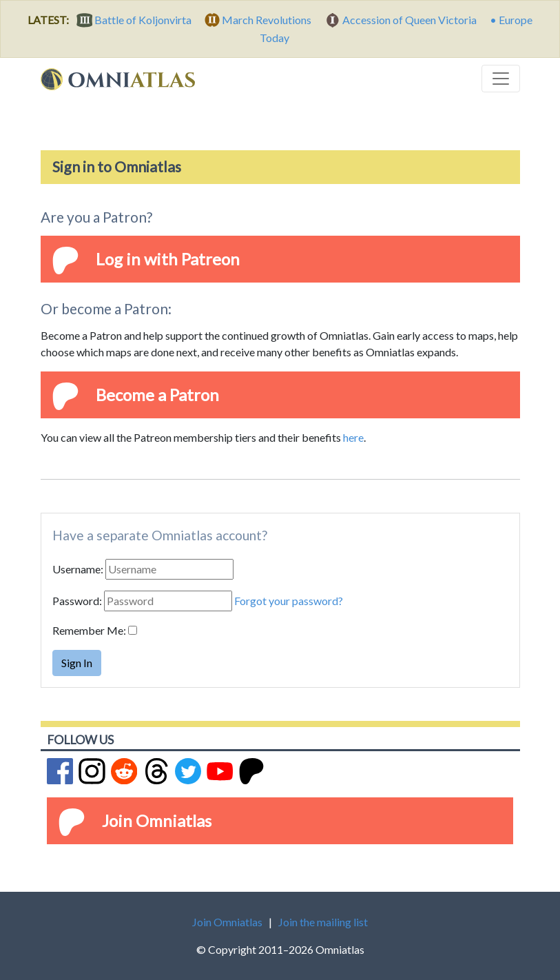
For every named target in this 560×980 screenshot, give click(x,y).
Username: (78, 569)
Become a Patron (157, 395)
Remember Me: (89, 630)
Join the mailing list (323, 922)
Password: (77, 601)
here (353, 437)
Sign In (77, 663)
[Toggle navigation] (501, 79)
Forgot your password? (289, 601)
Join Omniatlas (157, 820)
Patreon (210, 259)
